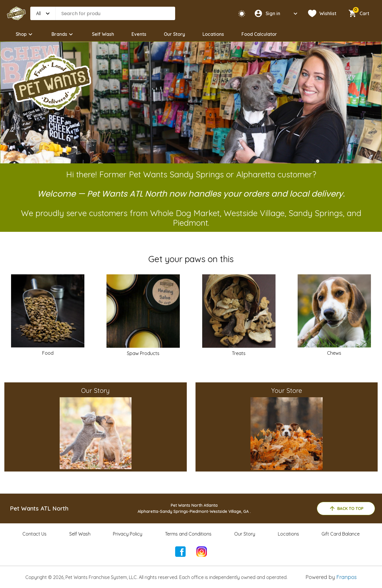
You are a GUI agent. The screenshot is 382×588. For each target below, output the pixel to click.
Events (139, 34)
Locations (213, 34)
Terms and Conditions (188, 534)
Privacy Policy (128, 534)
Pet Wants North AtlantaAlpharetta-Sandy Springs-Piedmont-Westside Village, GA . (194, 508)
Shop (25, 34)
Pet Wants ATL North (39, 508)
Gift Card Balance (341, 534)
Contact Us (34, 534)
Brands (63, 34)
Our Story (174, 34)
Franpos (347, 577)
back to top (346, 508)
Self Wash (103, 34)
